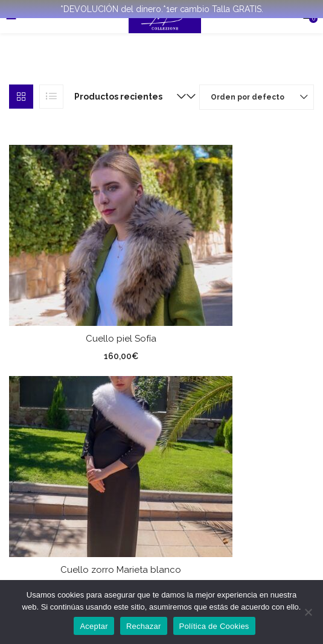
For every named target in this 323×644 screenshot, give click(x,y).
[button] (127, 97)
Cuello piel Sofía (121, 339)
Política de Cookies (214, 626)
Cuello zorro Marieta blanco (121, 570)
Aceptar (94, 626)
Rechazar (144, 626)
